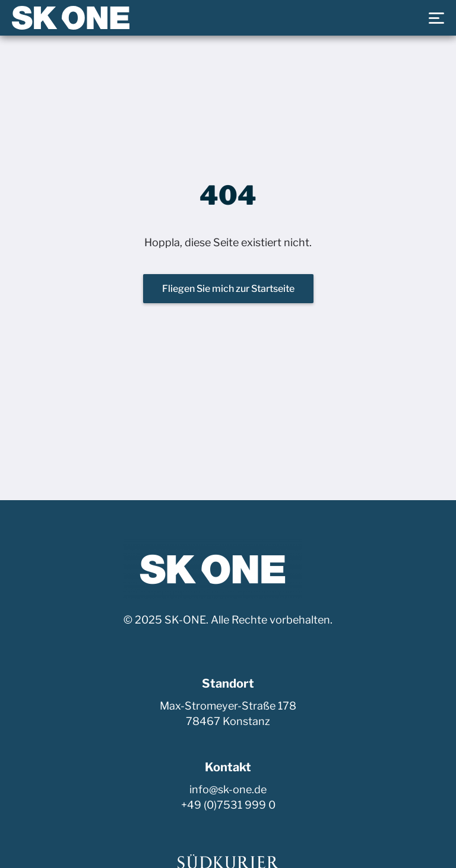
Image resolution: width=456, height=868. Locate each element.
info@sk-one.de (228, 789)
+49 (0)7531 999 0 (228, 805)
